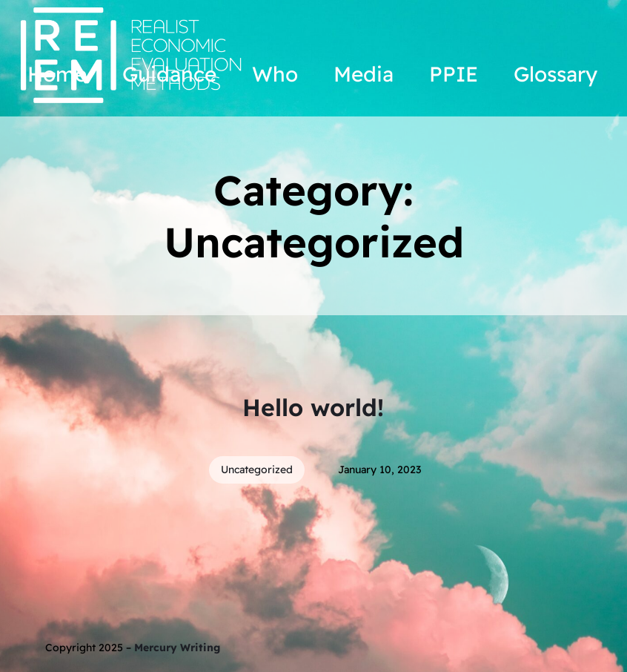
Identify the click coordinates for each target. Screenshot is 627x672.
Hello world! (313, 407)
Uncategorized (257, 470)
